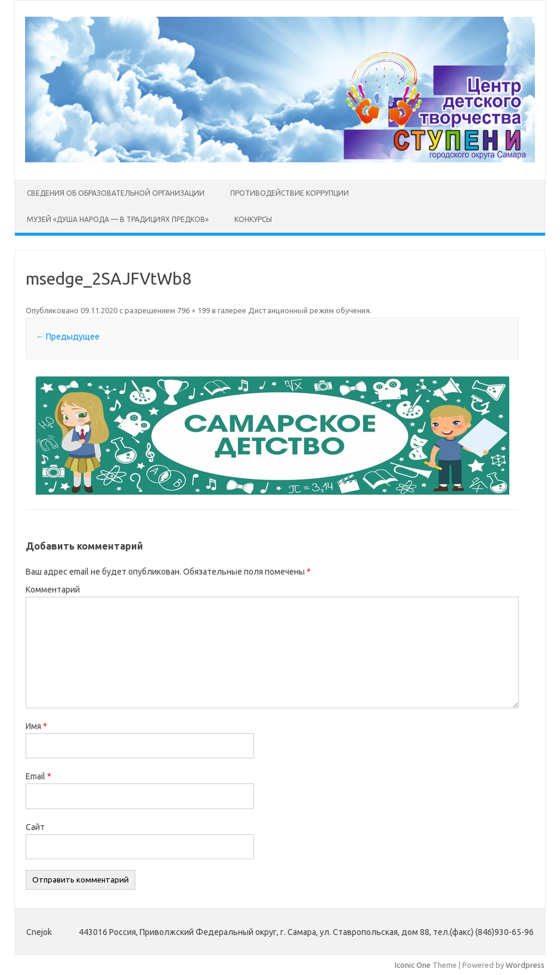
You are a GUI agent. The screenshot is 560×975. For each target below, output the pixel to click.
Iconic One (413, 965)
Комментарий (53, 590)
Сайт (35, 827)
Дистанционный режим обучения (309, 310)
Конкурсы (253, 219)
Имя (36, 726)
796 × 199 (194, 310)
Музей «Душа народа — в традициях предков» (118, 219)
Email (38, 776)
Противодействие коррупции (290, 193)
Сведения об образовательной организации (116, 193)
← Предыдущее (68, 337)
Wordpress (525, 965)
